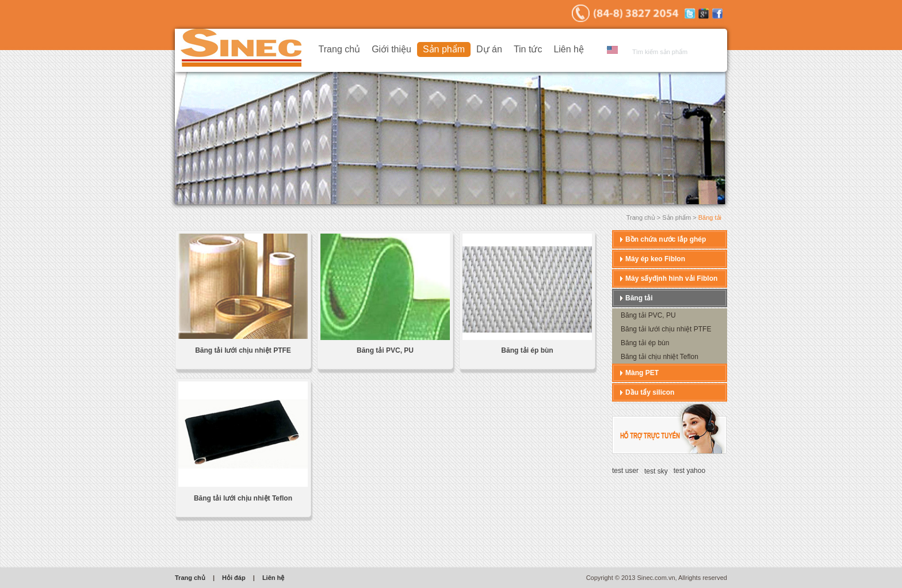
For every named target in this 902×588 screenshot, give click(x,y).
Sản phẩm (444, 49)
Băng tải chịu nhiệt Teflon (660, 357)
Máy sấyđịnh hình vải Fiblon (671, 278)
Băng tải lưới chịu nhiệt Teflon (243, 498)
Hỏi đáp (234, 578)
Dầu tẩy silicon (650, 392)
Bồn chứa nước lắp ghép (666, 239)
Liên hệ (569, 49)
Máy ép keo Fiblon (655, 259)
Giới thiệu (391, 49)
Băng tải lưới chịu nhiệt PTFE (243, 350)
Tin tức (528, 49)
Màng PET (642, 373)
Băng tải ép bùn (527, 350)
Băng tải (639, 298)
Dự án (489, 49)
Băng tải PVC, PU (385, 350)
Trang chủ (340, 49)
